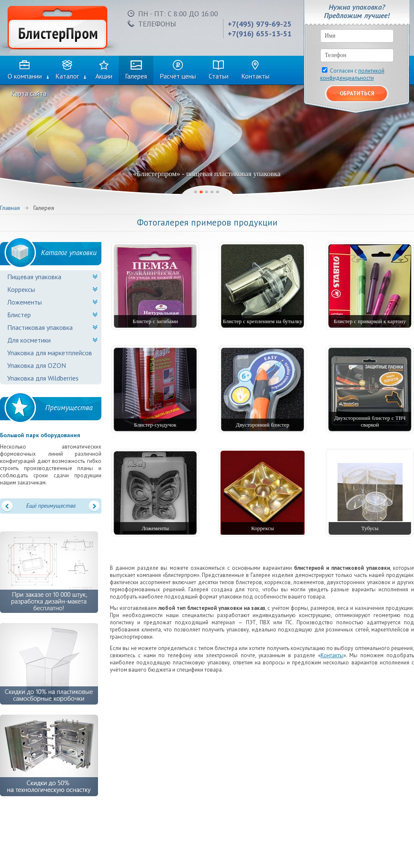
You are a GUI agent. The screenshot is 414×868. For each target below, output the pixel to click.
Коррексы (21, 289)
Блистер (19, 315)
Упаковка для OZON (37, 365)
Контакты (255, 76)
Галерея (136, 76)
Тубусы (370, 528)
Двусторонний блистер (262, 425)
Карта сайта (29, 93)
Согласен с (352, 74)
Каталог (67, 76)
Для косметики (29, 340)
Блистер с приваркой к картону (370, 321)
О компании (25, 76)
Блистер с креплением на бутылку (263, 321)
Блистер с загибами (155, 321)
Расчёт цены (178, 76)
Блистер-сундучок (155, 425)
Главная (10, 208)
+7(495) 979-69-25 (260, 24)
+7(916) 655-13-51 (260, 34)
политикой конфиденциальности (352, 74)
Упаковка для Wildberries (43, 378)
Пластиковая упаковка (40, 327)
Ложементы (25, 302)
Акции (104, 76)
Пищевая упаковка (34, 277)
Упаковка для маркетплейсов (50, 353)
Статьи (219, 76)
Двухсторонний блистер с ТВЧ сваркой (370, 421)
